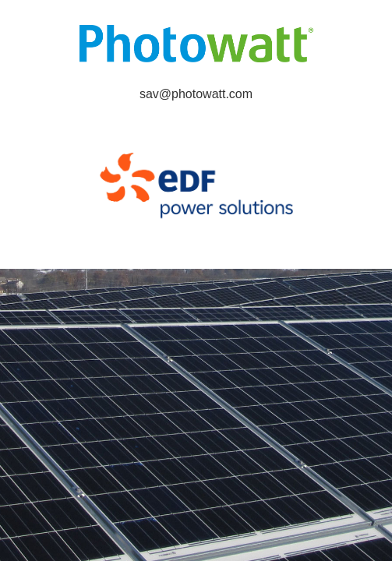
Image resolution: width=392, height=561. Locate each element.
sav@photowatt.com (196, 94)
